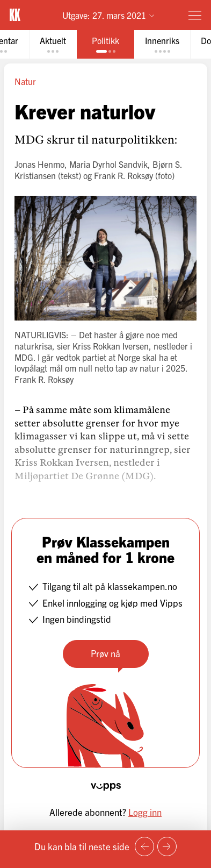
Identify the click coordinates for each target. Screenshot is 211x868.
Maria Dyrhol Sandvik (108, 164)
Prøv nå (105, 653)
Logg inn (145, 812)
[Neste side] (167, 846)
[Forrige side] (144, 846)
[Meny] (195, 15)
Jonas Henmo (39, 164)
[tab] (53, 44)
